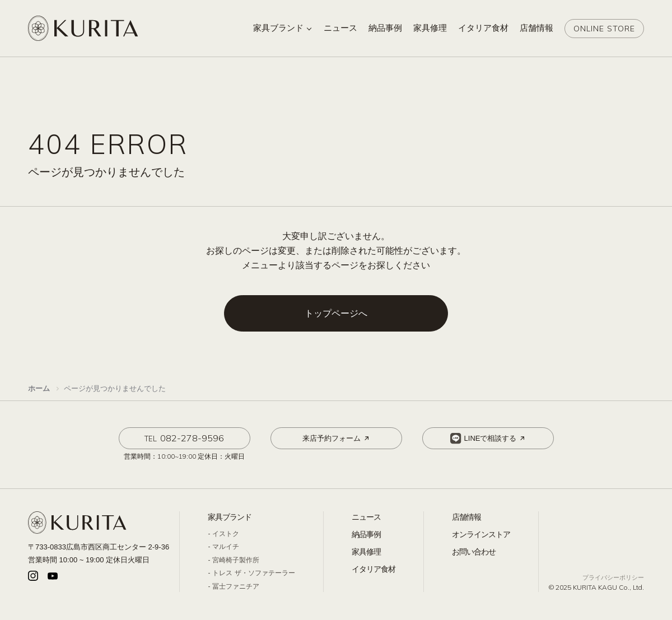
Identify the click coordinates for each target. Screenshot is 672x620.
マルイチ (226, 547)
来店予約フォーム (337, 439)
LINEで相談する (489, 439)
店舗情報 (466, 517)
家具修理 (366, 552)
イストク (226, 534)
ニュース (366, 517)
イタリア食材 (374, 569)
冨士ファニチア (236, 586)
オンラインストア (481, 534)
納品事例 (366, 534)
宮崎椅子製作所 (236, 560)
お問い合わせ (474, 552)
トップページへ (336, 313)
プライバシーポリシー (613, 577)
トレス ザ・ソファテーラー (253, 573)
